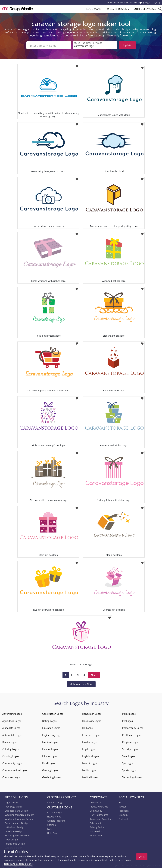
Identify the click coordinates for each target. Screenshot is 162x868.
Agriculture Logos (12, 720)
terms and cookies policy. (18, 864)
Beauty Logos (10, 741)
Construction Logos (53, 713)
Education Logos (51, 727)
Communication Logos (15, 769)
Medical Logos (90, 776)
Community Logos (12, 762)
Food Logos (49, 762)
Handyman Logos (92, 713)
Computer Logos (11, 776)
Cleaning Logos (11, 755)
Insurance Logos (91, 734)
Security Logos (130, 748)
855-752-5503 (131, 2)
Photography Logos (133, 727)
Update (127, 45)
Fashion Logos (50, 741)
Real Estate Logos (132, 734)
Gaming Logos (50, 769)
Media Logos (89, 769)
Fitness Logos (50, 755)
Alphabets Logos (11, 727)
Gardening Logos (51, 776)
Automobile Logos (12, 734)
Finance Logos (50, 748)
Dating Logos (49, 720)
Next (94, 674)
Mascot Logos (90, 762)
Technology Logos (132, 776)
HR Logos (87, 727)
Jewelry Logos (90, 741)
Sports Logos (129, 769)
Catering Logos (10, 748)
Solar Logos (128, 755)
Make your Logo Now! (81, 683)
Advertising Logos (12, 713)
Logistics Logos (90, 755)
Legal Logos (89, 748)
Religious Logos (131, 741)
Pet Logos (127, 720)
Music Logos (129, 713)
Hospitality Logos (92, 720)
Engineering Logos (52, 734)
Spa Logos (128, 762)
